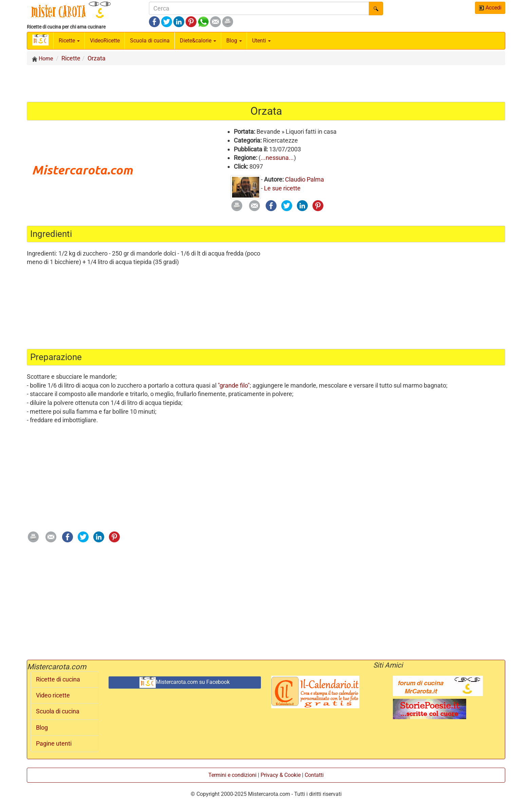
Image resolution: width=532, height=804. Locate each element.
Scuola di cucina (150, 41)
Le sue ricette (282, 188)
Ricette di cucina (58, 679)
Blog (42, 728)
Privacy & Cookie (281, 775)
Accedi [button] (490, 8)
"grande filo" (234, 385)
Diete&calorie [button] (198, 41)
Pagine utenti (54, 744)
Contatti (314, 775)
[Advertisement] (266, 83)
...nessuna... (277, 158)
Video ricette (53, 695)
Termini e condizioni (232, 775)
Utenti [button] (261, 41)
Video (105, 41)
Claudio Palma (305, 179)
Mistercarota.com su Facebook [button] (185, 683)
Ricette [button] (69, 41)
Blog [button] (234, 41)
